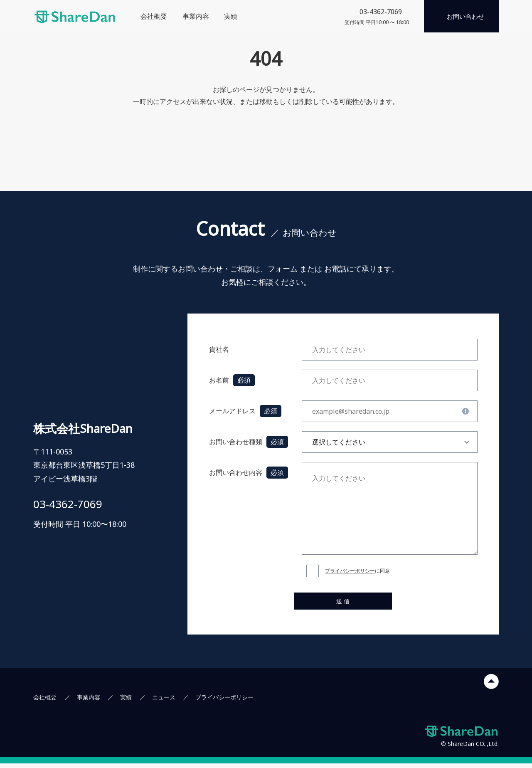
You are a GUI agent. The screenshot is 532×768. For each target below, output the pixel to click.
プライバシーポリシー (350, 571)
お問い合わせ (465, 16)
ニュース (164, 702)
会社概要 (154, 16)
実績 (231, 16)
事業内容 (196, 16)
